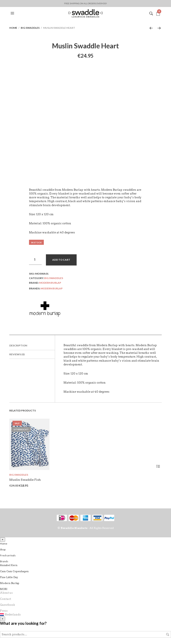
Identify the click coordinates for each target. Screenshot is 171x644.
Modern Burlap (50, 283)
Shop (3, 549)
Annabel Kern (9, 565)
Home (13, 28)
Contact (6, 599)
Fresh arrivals (8, 555)
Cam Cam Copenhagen (14, 571)
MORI (4, 589)
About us (6, 593)
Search (168, 634)
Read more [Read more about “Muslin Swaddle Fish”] (158, 466)
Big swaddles (30, 28)
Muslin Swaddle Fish (25, 480)
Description (18, 345)
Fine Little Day (9, 577)
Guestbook (8, 605)
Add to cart (61, 260)
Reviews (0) (17, 354)
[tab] (32, 346)
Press (4, 611)
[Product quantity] (35, 260)
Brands (4, 561)
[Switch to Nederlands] (85, 615)
